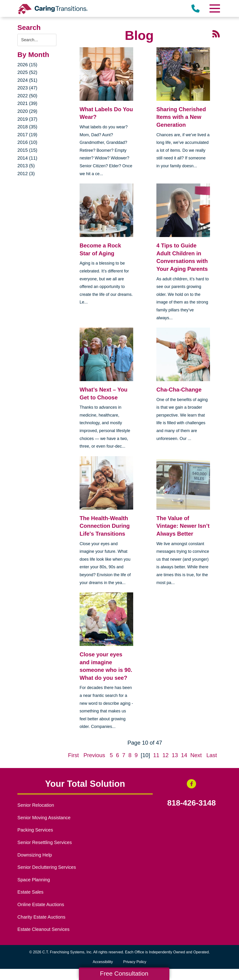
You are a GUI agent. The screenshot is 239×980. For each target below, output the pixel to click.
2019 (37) (27, 119)
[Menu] (215, 8)
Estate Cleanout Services (43, 929)
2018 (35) (27, 127)
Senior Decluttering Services (47, 867)
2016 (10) (27, 142)
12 (166, 755)
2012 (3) (26, 174)
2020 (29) (27, 111)
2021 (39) (27, 103)
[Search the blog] (37, 40)
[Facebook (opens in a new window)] (191, 784)
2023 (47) (27, 88)
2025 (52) (27, 72)
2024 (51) (27, 80)
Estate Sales (30, 892)
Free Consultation (124, 974)
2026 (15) (27, 65)
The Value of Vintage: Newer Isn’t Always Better (183, 526)
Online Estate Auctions (41, 904)
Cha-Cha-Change (179, 390)
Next (196, 755)
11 (156, 755)
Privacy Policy (135, 962)
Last (212, 755)
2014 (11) (27, 158)
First (73, 755)
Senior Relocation (36, 805)
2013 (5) (26, 166)
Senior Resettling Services (45, 842)
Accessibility (103, 962)
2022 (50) (27, 96)
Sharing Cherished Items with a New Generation (181, 117)
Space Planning (34, 880)
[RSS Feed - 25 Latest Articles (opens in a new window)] (216, 33)
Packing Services (35, 830)
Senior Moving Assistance (44, 818)
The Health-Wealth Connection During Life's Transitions (105, 526)
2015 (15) (27, 150)
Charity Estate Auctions (41, 917)
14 (184, 755)
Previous (94, 755)
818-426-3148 (192, 803)
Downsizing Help (35, 855)
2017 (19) (27, 135)
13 (175, 755)
